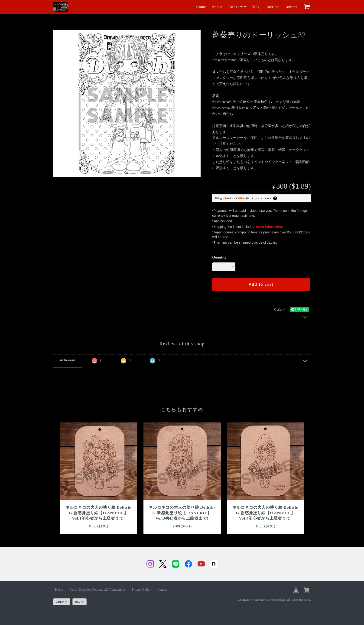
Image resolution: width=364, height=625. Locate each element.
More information (270, 227)
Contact (291, 7)
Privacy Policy (141, 590)
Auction (272, 7)
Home (201, 7)
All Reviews (68, 360)
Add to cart (261, 284)
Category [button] (236, 7)
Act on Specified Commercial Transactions (97, 590)
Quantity (219, 257)
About (217, 7)
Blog (256, 7)
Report (305, 317)
